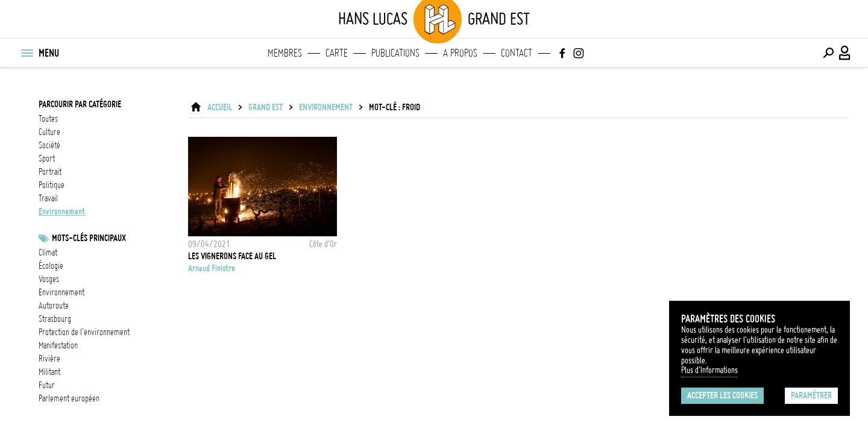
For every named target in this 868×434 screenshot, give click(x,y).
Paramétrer (811, 395)
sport (47, 159)
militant (49, 372)
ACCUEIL (220, 107)
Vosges (49, 279)
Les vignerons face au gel (232, 256)
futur (47, 385)
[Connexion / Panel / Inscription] (845, 53)
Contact (517, 53)
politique (52, 185)
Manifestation (58, 345)
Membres (285, 53)
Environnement (61, 292)
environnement (62, 212)
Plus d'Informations (709, 370)
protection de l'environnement (84, 332)
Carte (337, 53)
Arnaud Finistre (212, 268)
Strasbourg (55, 319)
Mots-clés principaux (89, 238)
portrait (50, 172)
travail (48, 198)
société (49, 145)
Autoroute (54, 306)
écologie (51, 266)
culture (49, 132)
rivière (49, 359)
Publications (395, 53)
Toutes (48, 119)
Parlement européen (69, 398)
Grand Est (266, 107)
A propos (460, 53)
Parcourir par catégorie (80, 104)
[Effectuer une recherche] (828, 53)
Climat (48, 253)
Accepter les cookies (722, 395)
